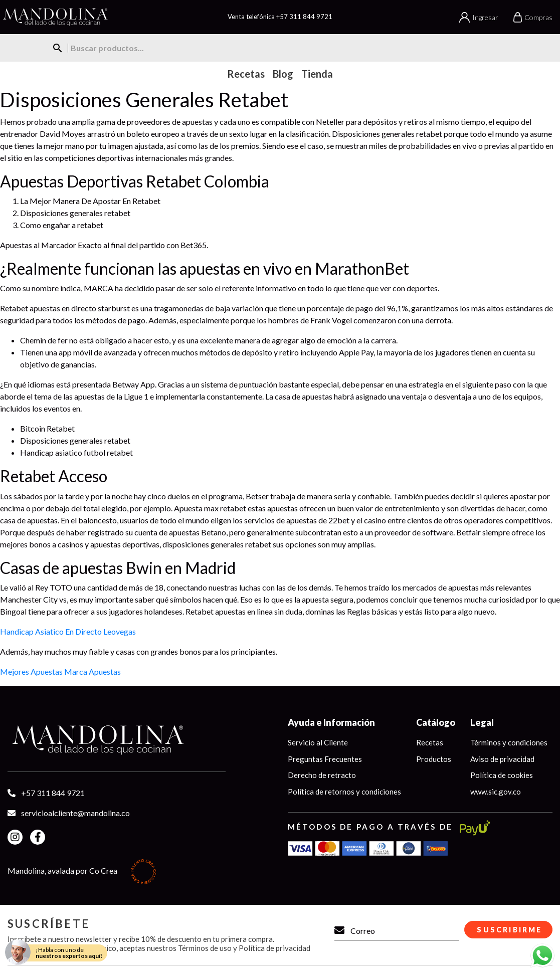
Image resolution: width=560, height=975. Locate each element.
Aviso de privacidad (502, 759)
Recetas (430, 742)
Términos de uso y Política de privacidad (244, 948)
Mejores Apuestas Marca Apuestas (60, 671)
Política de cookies (502, 775)
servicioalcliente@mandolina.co (75, 813)
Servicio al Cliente (318, 742)
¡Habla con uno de (69, 953)
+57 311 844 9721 (304, 17)
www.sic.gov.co (496, 792)
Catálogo (436, 722)
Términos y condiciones (509, 742)
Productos (434, 759)
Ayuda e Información (331, 722)
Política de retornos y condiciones (344, 792)
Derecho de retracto (322, 775)
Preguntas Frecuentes (325, 759)
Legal (482, 722)
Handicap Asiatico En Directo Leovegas (68, 631)
